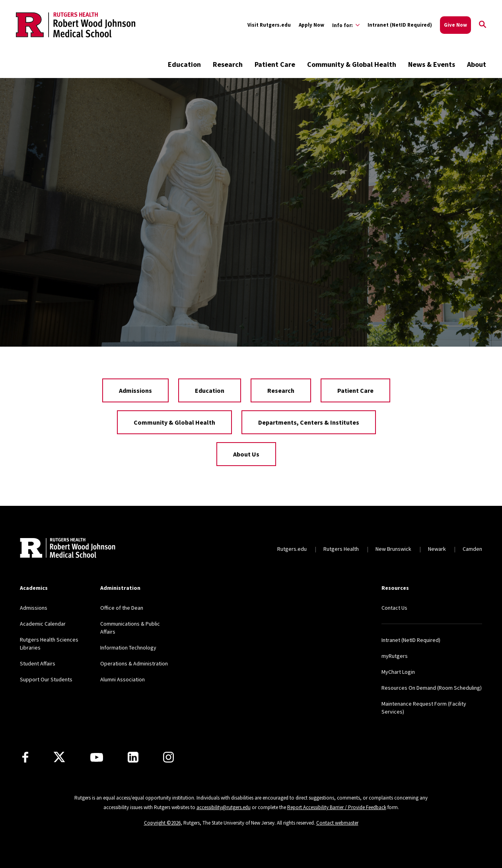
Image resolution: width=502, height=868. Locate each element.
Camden (472, 549)
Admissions (135, 390)
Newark (437, 549)
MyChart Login (398, 672)
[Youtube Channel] (97, 757)
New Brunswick (393, 549)
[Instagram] (168, 757)
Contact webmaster (337, 823)
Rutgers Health (341, 549)
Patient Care (275, 64)
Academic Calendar (43, 624)
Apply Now (311, 25)
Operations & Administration (134, 663)
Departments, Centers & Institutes (309, 422)
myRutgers (395, 656)
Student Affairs (38, 663)
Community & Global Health (352, 64)
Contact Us (394, 608)
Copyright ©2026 (162, 823)
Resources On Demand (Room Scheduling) (432, 688)
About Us (246, 454)
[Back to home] (68, 549)
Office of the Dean (122, 608)
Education (184, 64)
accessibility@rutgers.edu (224, 807)
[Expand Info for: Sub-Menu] (346, 25)
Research (228, 64)
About (477, 64)
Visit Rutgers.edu (269, 25)
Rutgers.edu (292, 549)
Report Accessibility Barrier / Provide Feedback (337, 807)
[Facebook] (25, 757)
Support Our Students (46, 679)
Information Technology (128, 648)
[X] (59, 757)
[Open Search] (483, 25)
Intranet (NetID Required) (400, 25)
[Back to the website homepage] (76, 25)
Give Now (455, 25)
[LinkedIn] (133, 757)
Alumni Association (123, 679)
